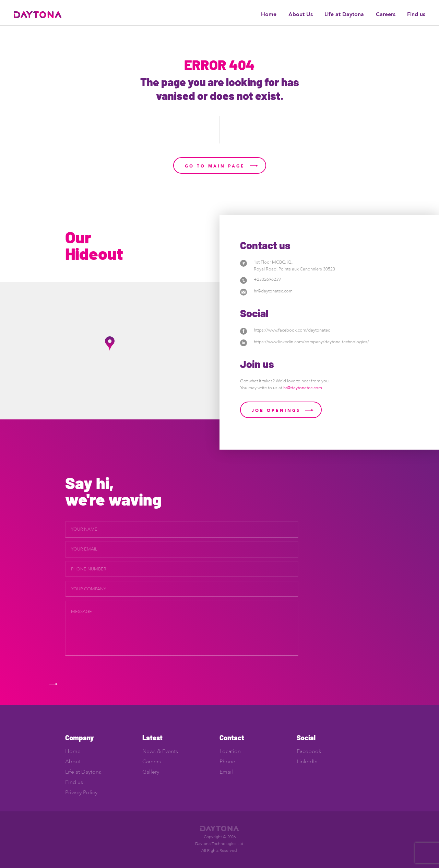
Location (230, 751)
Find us (416, 14)
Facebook (309, 751)
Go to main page (215, 166)
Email (226, 772)
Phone (227, 762)
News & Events (160, 751)
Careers (386, 14)
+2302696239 (267, 279)
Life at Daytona (344, 14)
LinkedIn (307, 762)
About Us (301, 14)
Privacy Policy (81, 792)
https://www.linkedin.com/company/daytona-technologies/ (311, 342)
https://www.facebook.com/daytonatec (292, 330)
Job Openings (276, 410)
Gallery (151, 772)
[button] (110, 344)
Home (269, 14)
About (73, 762)
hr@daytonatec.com (273, 291)
